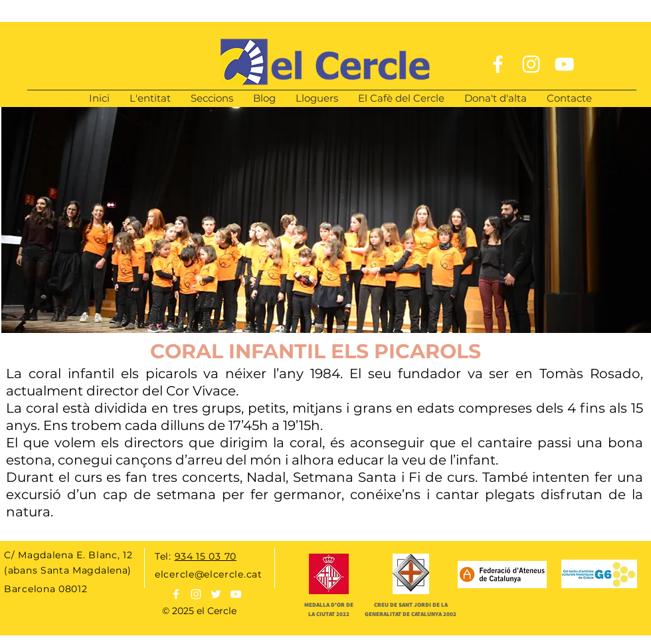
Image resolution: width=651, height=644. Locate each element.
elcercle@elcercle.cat (209, 574)
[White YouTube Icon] (564, 64)
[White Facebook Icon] (498, 64)
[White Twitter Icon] (216, 594)
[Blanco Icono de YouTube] (236, 594)
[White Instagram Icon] (531, 64)
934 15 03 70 (206, 556)
